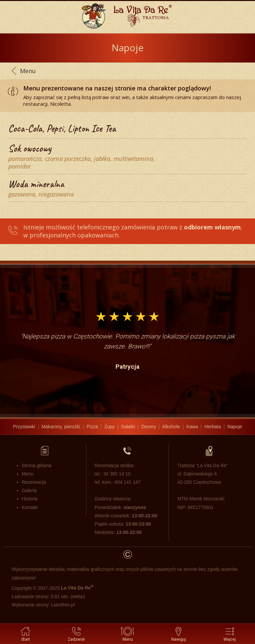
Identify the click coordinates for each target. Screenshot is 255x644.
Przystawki (24, 427)
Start (26, 634)
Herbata (213, 427)
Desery (149, 427)
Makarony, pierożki (61, 427)
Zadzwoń (76, 634)
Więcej (230, 634)
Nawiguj (179, 634)
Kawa (192, 427)
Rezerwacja (34, 482)
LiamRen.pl (63, 605)
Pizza (92, 427)
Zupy (109, 427)
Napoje (235, 427)
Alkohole (171, 427)
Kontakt (30, 507)
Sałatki (128, 427)
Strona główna (37, 465)
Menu (128, 634)
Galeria (29, 490)
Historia (30, 499)
